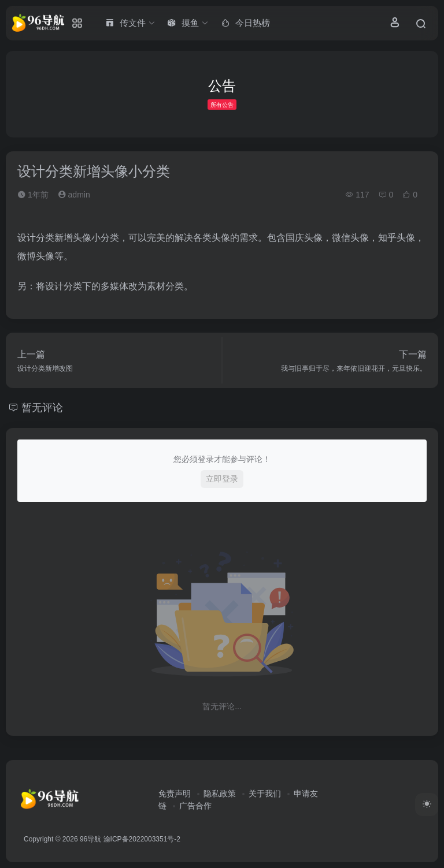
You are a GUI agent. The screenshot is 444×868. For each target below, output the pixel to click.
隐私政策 (220, 794)
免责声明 (175, 794)
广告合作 (195, 806)
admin (74, 195)
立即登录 (222, 479)
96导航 (90, 839)
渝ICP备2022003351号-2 (142, 839)
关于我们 (265, 794)
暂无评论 (42, 408)
